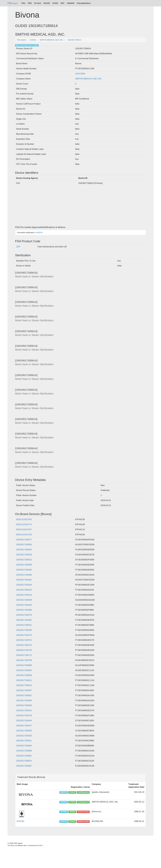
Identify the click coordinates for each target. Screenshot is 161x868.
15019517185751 (24, 640)
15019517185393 (24, 605)
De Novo (38, 3)
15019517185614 (24, 685)
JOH (18, 247)
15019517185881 (24, 756)
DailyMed (71, 3)
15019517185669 (24, 665)
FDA (13, 3)
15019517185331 (24, 625)
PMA (23, 3)
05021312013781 (24, 519)
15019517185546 (24, 705)
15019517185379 (24, 615)
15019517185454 (24, 721)
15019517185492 (24, 570)
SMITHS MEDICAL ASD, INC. (89, 79)
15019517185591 (24, 695)
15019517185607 (24, 690)
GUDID (55, 3)
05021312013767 (24, 530)
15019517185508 (24, 565)
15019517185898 (24, 751)
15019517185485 (24, 575)
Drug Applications (84, 3)
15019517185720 (24, 650)
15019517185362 (24, 620)
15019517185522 (24, 560)
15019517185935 (24, 731)
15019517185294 (24, 630)
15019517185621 (24, 680)
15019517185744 (24, 645)
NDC (63, 3)
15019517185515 (24, 710)
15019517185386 (24, 610)
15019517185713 (24, 655)
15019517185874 (24, 761)
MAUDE (47, 3)
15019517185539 (24, 555)
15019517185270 (24, 635)
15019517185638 (24, 675)
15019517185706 (24, 660)
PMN (30, 3)
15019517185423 (24, 590)
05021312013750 (24, 535)
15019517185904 (24, 746)
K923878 (39, 233)
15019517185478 (24, 716)
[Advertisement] (80, 206)
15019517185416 (24, 595)
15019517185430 (24, 585)
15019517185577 (24, 540)
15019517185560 (24, 545)
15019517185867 (24, 766)
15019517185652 (24, 670)
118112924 (80, 74)
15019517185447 (24, 726)
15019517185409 (24, 600)
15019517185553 (24, 550)
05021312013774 (24, 524)
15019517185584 (24, 700)
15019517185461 (24, 580)
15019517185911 (24, 741)
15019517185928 (24, 736)
